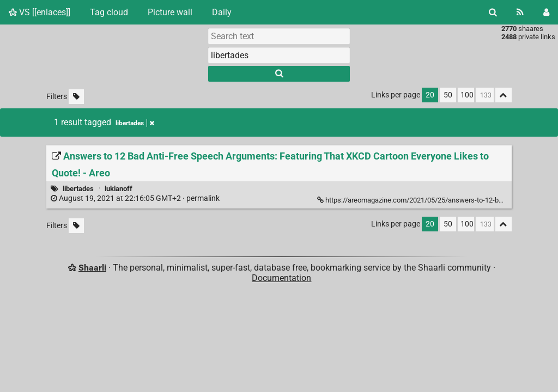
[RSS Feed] (520, 12)
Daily (222, 12)
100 (467, 95)
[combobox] (279, 55)
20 (430, 95)
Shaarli (92, 268)
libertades (78, 189)
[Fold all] (504, 95)
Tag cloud (109, 12)
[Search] (493, 12)
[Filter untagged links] (76, 97)
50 (448, 95)
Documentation (281, 278)
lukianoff (119, 189)
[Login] (546, 12)
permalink (136, 198)
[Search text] (279, 36)
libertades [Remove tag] (135, 123)
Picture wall (170, 12)
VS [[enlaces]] (40, 12)
